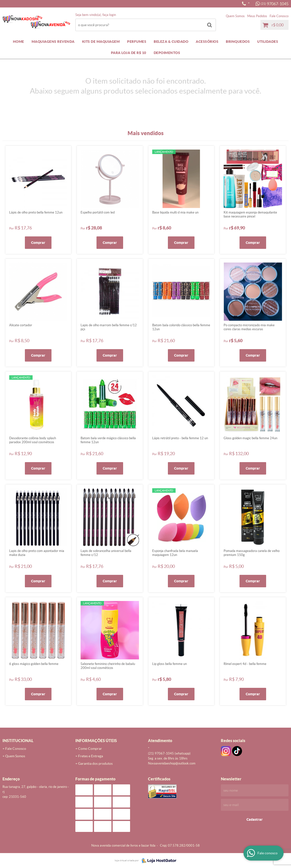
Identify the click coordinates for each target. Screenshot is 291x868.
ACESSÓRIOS (207, 42)
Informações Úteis (96, 741)
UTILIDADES (268, 42)
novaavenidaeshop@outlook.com (172, 763)
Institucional (18, 741)
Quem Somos (235, 16)
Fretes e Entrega (91, 756)
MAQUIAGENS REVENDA (53, 42)
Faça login (109, 15)
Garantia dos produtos (95, 763)
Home (19, 42)
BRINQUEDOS (238, 42)
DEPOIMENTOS (167, 53)
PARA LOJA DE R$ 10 (129, 53)
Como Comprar (90, 749)
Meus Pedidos (257, 16)
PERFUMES (137, 42)
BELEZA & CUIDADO (171, 42)
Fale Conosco (279, 16)
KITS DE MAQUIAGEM (101, 42)
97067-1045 (275, 4)
